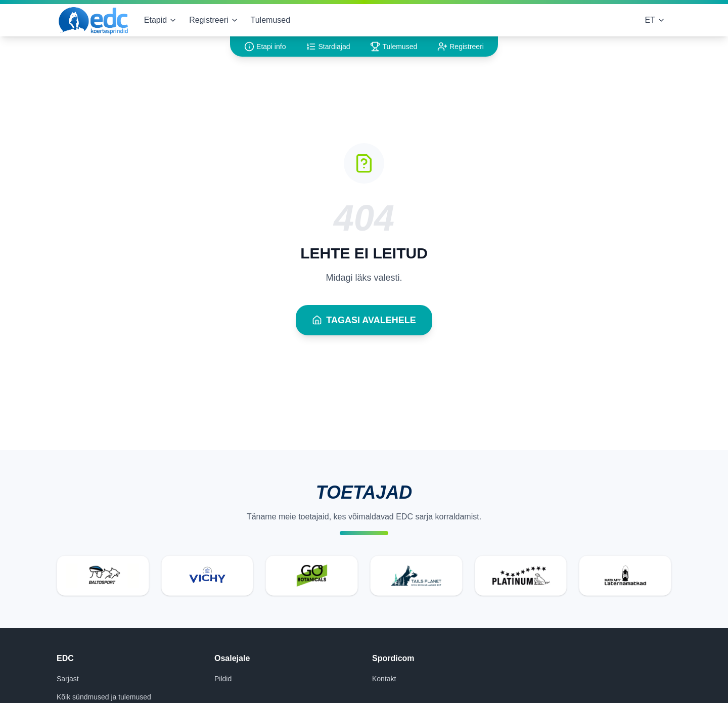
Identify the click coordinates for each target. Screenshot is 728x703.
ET (655, 20)
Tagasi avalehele (364, 320)
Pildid (223, 679)
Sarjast (68, 679)
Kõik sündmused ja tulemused (104, 697)
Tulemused (271, 20)
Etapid (161, 20)
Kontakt (384, 679)
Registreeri (214, 20)
